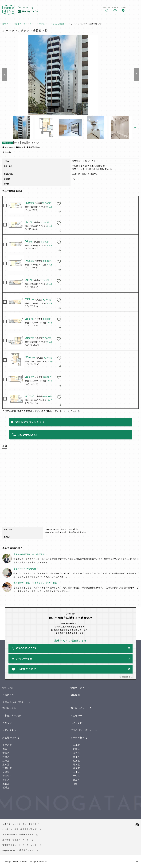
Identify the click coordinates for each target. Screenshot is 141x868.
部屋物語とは (9, 708)
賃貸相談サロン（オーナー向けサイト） (21, 845)
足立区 (6, 764)
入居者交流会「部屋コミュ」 (18, 702)
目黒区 (6, 772)
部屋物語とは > (127, 677)
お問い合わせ (24, 659)
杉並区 (6, 780)
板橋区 (6, 787)
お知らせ (7, 723)
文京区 (6, 753)
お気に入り (8, 695)
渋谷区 (76, 753)
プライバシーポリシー (82, 730)
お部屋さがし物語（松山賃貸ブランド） (21, 829)
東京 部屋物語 (9, 10)
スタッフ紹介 (78, 723)
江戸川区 (7, 768)
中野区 (76, 776)
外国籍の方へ (9, 737)
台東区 (6, 757)
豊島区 (6, 784)
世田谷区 (7, 776)
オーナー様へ (78, 737)
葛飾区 (76, 764)
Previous (5, 75)
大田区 (76, 772)
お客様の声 (76, 715)
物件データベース (80, 688)
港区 (5, 749)
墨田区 (76, 757)
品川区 (76, 768)
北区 (75, 784)
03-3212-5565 (27, 435)
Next (136, 75)
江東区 (6, 761)
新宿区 (76, 749)
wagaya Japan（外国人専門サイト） (19, 850)
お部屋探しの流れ (12, 715)
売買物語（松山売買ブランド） (16, 840)
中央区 (76, 745)
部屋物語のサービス (81, 708)
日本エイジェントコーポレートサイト (20, 824)
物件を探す (8, 688)
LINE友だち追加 (27, 669)
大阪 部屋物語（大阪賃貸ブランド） (19, 834)
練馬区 (76, 780)
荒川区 (76, 761)
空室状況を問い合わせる (30, 422)
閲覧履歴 (75, 695)
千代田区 (7, 745)
